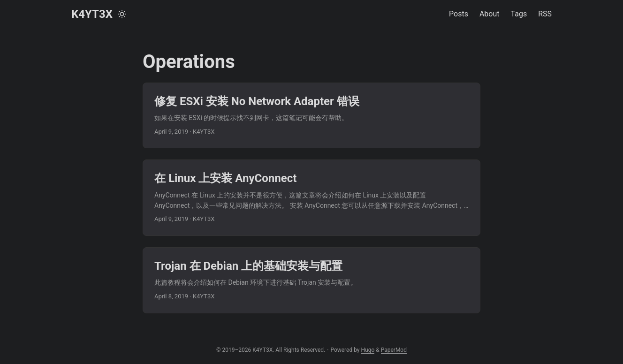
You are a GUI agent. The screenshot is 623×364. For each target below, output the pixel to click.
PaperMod (394, 350)
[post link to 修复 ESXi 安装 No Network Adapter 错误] (311, 115)
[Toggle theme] (122, 14)
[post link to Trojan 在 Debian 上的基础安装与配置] (311, 280)
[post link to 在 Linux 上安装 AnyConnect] (311, 198)
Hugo (368, 350)
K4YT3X (92, 14)
